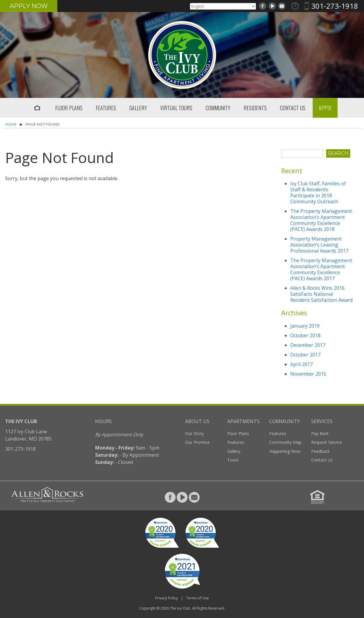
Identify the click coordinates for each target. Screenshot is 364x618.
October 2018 (305, 335)
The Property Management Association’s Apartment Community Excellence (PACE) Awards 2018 (321, 220)
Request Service (327, 442)
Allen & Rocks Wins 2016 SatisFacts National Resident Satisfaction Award (321, 294)
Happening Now (285, 451)
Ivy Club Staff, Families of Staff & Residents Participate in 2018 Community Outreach (318, 192)
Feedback (320, 451)
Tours (233, 460)
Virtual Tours (176, 108)
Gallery (138, 108)
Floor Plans (69, 108)
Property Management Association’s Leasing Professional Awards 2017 (319, 245)
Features (106, 108)
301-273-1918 (335, 6)
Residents (255, 108)
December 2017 (308, 345)
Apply (325, 108)
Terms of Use (197, 598)
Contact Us (293, 108)
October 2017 (305, 355)
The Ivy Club (180, 608)
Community (218, 108)
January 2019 (305, 326)
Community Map (285, 442)
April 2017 (301, 364)
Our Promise (197, 442)
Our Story (194, 433)
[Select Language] (223, 6)
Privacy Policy (167, 598)
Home (37, 108)
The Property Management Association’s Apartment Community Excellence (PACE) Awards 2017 (321, 269)
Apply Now (29, 6)
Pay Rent (320, 433)
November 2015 (308, 374)
